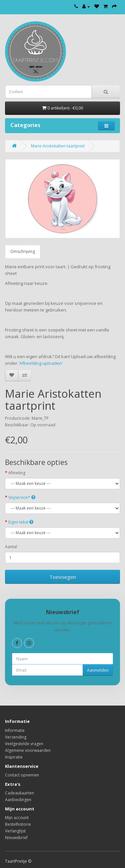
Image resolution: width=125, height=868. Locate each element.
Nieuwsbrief (16, 838)
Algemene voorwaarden (28, 750)
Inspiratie (14, 757)
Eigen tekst (21, 522)
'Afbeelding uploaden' (41, 363)
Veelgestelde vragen (24, 744)
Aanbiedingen (18, 800)
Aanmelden (98, 670)
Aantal (11, 547)
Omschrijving (23, 251)
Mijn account (17, 818)
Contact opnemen (22, 775)
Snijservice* (22, 497)
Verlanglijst (15, 831)
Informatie (15, 730)
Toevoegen (63, 577)
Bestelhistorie (18, 824)
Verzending (16, 737)
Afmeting (17, 473)
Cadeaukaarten (19, 793)
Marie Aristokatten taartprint (58, 146)
